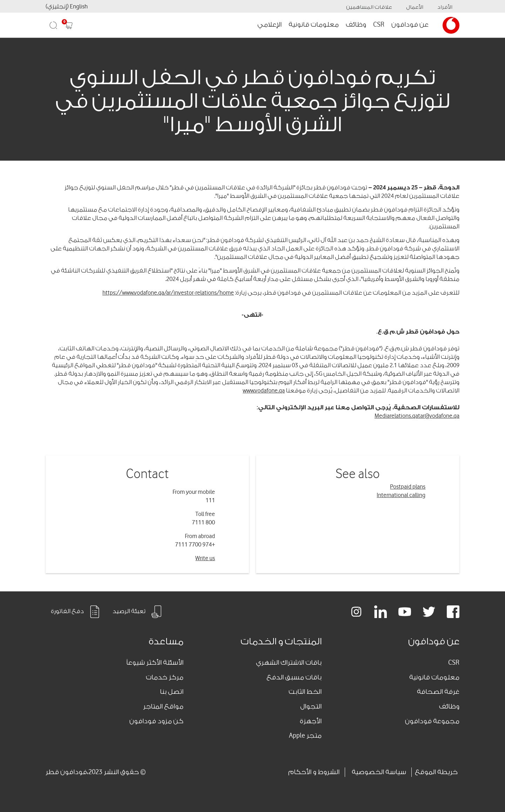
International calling (401, 495)
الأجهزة (311, 721)
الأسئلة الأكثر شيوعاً (155, 663)
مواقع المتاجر (163, 706)
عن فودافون (410, 25)
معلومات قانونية (314, 25)
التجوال (311, 706)
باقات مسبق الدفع (294, 677)
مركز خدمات (165, 677)
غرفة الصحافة (438, 692)
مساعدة (166, 642)
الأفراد (445, 7)
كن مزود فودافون (156, 721)
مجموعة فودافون (432, 721)
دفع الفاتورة (76, 612)
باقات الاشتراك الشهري (289, 663)
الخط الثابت (305, 692)
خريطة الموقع (436, 772)
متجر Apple (305, 736)
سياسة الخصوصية (379, 772)
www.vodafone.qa (264, 391)
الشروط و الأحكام (314, 772)
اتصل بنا (172, 692)
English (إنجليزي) (67, 6)
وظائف (356, 25)
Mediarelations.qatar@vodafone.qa (417, 416)
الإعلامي (270, 25)
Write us (205, 558)
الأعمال (415, 7)
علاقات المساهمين (369, 7)
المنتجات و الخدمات (281, 642)
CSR (379, 25)
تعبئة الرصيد (138, 612)
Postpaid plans (408, 487)
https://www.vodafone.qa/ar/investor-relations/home (168, 293)
